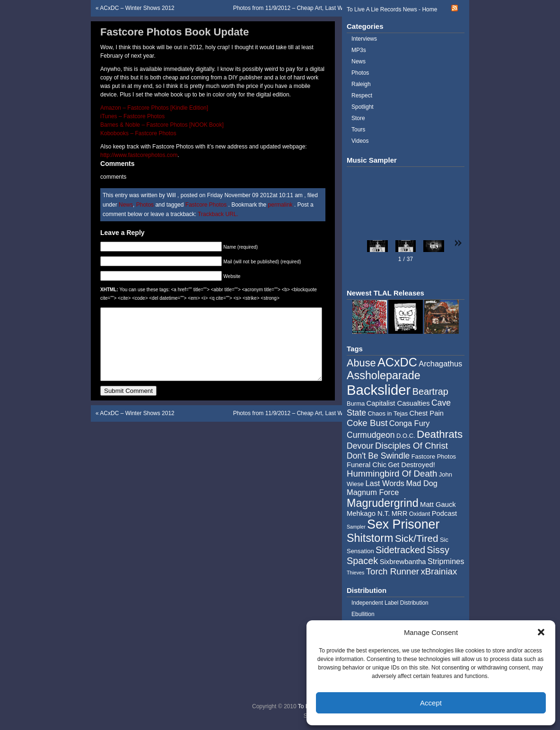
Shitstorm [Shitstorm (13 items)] (370, 538)
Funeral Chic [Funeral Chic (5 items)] (367, 465)
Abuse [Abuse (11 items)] (361, 363)
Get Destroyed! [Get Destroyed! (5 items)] (411, 465)
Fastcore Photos (206, 205)
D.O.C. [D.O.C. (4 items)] (406, 436)
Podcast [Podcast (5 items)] (444, 513)
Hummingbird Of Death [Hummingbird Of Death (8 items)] (392, 474)
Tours (358, 130)
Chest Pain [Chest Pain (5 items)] (427, 413)
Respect (362, 96)
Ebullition (363, 614)
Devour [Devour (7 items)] (360, 446)
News (126, 205)
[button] (541, 632)
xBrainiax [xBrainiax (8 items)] (439, 571)
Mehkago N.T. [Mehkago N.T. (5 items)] (368, 513)
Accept (431, 703)
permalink (281, 205)
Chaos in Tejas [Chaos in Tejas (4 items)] (388, 413)
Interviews (364, 39)
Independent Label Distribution (390, 603)
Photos (145, 205)
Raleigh (361, 84)
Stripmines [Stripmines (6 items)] (446, 561)
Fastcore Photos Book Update (175, 32)
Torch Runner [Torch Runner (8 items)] (393, 571)
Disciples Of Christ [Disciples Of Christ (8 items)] (411, 446)
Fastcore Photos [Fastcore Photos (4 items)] (434, 456)
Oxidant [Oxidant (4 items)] (420, 514)
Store (358, 118)
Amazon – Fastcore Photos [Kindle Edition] (154, 108)
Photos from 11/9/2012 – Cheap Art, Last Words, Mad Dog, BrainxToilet (323, 8)
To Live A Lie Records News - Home (392, 9)
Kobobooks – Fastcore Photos (138, 133)
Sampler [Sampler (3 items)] (356, 527)
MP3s (359, 50)
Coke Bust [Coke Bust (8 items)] (367, 423)
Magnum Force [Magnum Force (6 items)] (373, 492)
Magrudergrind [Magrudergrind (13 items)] (383, 503)
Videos (360, 141)
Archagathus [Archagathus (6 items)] (440, 364)
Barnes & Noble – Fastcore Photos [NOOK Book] (162, 125)
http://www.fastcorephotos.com (139, 155)
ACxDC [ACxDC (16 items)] (397, 362)
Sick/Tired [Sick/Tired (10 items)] (417, 538)
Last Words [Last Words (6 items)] (385, 483)
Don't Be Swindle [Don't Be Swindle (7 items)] (378, 456)
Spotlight (363, 107)
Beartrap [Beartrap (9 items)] (430, 391)
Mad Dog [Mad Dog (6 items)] (422, 483)
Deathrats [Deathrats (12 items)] (440, 434)
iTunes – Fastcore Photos (132, 116)
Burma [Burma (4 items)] (356, 404)
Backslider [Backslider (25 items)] (379, 390)
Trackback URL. (218, 214)
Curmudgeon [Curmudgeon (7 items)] (371, 435)
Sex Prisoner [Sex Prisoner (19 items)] (403, 524)
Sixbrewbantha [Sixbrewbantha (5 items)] (403, 562)
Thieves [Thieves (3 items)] (355, 573)
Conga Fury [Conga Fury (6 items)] (410, 423)
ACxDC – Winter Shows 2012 (137, 8)
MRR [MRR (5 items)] (400, 513)
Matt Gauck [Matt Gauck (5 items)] (438, 504)
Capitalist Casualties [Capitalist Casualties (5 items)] (398, 403)
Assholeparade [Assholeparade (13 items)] (384, 375)
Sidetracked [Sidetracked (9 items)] (400, 550)
